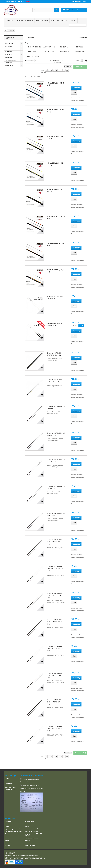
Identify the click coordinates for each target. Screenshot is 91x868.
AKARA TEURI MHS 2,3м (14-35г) (55, 137)
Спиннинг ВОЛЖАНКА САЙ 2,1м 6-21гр (56, 487)
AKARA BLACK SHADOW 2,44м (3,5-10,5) (55, 324)
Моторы (27, 826)
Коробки (27, 824)
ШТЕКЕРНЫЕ (9, 66)
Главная (9, 20)
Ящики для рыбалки (30, 845)
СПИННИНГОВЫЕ (10, 60)
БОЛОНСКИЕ (9, 44)
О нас (73, 20)
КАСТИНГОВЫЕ (10, 49)
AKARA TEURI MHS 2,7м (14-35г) (55, 191)
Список (86, 61)
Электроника (28, 843)
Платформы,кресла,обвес (32, 829)
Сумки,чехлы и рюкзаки (31, 838)
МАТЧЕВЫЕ (9, 52)
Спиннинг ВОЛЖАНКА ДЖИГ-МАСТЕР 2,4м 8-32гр (55, 729)
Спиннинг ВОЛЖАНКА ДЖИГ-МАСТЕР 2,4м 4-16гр (55, 542)
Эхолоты (8, 845)
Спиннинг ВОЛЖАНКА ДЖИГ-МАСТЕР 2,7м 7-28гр (55, 675)
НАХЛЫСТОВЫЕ (10, 57)
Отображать (57, 60)
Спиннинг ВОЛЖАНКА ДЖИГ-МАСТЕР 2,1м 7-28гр (55, 595)
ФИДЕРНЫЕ (9, 63)
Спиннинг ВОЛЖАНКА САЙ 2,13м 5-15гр (56, 434)
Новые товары (9, 781)
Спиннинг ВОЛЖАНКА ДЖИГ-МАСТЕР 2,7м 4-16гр (55, 568)
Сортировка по (30, 60)
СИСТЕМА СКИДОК (59, 20)
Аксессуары (9, 822)
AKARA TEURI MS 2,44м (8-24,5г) (56, 84)
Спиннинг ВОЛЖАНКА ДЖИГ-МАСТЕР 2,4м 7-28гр (55, 649)
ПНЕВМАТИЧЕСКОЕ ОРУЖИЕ (13, 831)
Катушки (8, 824)
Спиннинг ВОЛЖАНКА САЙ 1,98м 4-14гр (56, 407)
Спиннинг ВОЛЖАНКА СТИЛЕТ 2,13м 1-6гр (55, 354)
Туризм (7, 840)
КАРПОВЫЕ (9, 46)
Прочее (7, 838)
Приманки (8, 834)
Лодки (7, 826)
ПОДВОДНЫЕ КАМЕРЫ (31, 831)
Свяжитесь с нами (76, 1)
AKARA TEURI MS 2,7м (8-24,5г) (55, 111)
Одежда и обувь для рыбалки (14, 829)
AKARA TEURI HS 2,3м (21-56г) (56, 217)
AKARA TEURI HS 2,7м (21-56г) (56, 271)
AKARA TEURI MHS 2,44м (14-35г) (55, 164)
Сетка (82, 61)
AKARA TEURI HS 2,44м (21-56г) (56, 244)
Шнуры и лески (9, 843)
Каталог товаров (25, 20)
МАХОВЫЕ (8, 55)
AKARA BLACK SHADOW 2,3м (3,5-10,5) (55, 297)
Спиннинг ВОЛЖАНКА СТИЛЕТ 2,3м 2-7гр (55, 381)
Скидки (7, 779)
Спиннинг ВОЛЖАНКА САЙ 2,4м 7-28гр (56, 514)
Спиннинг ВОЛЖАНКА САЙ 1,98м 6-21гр (56, 461)
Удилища (27, 840)
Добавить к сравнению (78, 100)
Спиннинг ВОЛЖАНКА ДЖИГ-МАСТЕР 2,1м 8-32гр (55, 702)
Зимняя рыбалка (29, 822)
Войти (85, 1)
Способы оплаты (10, 790)
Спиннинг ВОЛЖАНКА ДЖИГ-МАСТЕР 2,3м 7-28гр (55, 622)
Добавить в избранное (78, 98)
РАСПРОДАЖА (42, 20)
